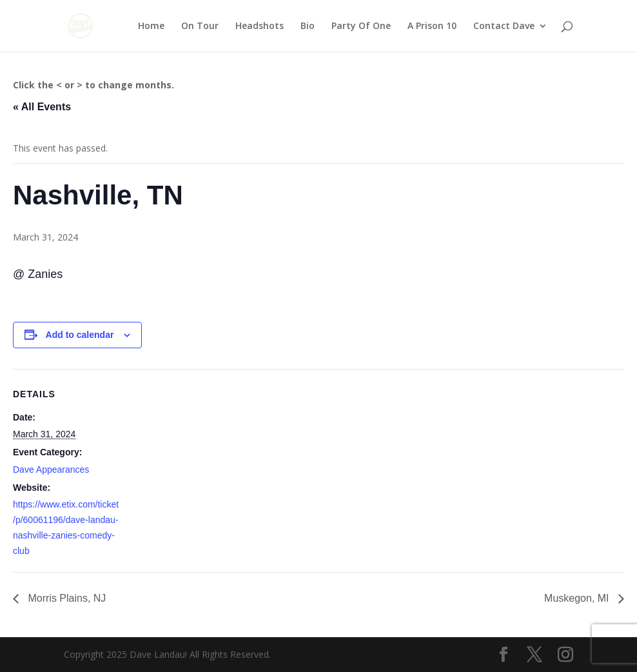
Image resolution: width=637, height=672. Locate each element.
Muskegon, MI (578, 598)
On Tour (200, 26)
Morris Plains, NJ (65, 598)
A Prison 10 (432, 26)
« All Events (42, 107)
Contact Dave (504, 26)
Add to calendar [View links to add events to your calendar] (80, 335)
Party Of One (361, 26)
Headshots (260, 26)
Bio (308, 26)
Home (151, 26)
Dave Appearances (51, 469)
